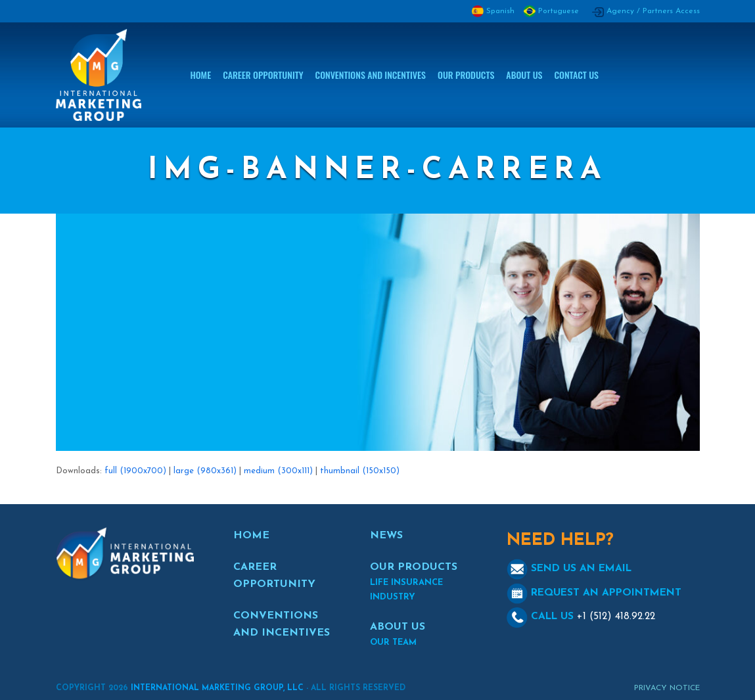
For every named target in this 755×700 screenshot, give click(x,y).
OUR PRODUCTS (414, 567)
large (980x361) (205, 471)
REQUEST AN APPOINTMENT (594, 593)
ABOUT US (398, 627)
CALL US (581, 617)
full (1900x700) (135, 471)
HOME (251, 536)
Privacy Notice (667, 688)
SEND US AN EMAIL (569, 569)
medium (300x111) (278, 471)
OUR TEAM (393, 642)
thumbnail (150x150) (360, 471)
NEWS (386, 536)
